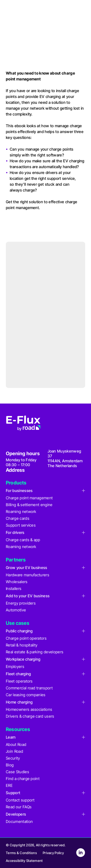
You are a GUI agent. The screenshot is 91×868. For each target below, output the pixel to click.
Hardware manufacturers (28, 575)
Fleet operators (19, 681)
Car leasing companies (26, 695)
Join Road (14, 751)
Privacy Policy (53, 853)
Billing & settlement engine (29, 505)
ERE (9, 785)
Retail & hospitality (22, 645)
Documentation (19, 821)
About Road (16, 744)
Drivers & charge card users (30, 716)
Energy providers (21, 603)
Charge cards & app (23, 540)
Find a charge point (23, 779)
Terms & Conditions (21, 853)
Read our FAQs (19, 807)
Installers (14, 588)
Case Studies (17, 772)
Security (13, 758)
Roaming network (21, 511)
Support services (21, 525)
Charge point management (29, 498)
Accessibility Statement (24, 861)
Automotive (16, 610)
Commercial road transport (29, 688)
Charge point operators (26, 638)
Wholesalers (17, 582)
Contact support (20, 800)
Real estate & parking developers (35, 652)
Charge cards (18, 518)
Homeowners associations (29, 709)
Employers (15, 666)
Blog (10, 765)
